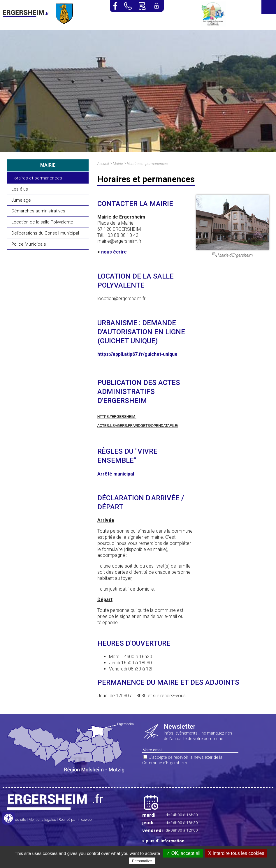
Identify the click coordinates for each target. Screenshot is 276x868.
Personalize (142, 861)
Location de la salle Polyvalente (42, 222)
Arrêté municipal (116, 474)
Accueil (103, 164)
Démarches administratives (38, 211)
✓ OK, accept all (183, 853)
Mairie (118, 164)
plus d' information (165, 841)
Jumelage (21, 200)
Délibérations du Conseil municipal (45, 233)
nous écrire (114, 252)
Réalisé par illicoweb (75, 819)
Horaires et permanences (37, 178)
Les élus (20, 189)
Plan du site (16, 819)
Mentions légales (42, 819)
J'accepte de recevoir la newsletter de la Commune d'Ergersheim (182, 760)
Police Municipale (29, 244)
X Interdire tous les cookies (236, 853)
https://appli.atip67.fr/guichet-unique (137, 354)
